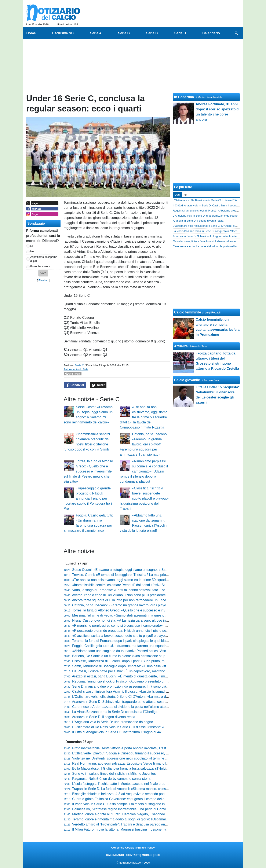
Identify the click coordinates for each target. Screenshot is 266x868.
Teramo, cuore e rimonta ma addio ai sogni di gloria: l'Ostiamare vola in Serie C (132, 819)
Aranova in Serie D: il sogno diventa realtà (104, 717)
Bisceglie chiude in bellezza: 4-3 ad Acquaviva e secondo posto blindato (126, 794)
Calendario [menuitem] (211, 33)
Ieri (186, 195)
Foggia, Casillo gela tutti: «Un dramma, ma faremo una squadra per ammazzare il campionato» (143, 646)
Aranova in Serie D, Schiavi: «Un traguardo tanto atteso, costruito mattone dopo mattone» (139, 702)
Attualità (181, 346)
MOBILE (147, 855)
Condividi (75, 385)
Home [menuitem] (31, 33)
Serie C (79, 365)
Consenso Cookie (123, 848)
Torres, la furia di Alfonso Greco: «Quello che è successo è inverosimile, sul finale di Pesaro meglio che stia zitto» (88, 471)
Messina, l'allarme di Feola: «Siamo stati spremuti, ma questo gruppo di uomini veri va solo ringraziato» (150, 615)
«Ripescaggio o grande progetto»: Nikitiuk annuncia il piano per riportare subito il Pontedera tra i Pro (88, 498)
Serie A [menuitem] (96, 33)
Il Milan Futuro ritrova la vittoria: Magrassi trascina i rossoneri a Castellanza (129, 829)
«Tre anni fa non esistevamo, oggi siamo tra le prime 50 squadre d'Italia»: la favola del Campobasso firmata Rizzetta (144, 417)
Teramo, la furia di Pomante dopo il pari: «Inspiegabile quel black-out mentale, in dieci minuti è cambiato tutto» (155, 641)
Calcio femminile (188, 312)
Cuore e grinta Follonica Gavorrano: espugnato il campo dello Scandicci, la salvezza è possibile (144, 799)
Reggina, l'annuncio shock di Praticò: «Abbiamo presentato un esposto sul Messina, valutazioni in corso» (151, 681)
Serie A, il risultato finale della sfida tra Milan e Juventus (114, 774)
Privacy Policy (145, 848)
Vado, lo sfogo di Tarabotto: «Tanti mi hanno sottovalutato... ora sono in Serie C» (132, 590)
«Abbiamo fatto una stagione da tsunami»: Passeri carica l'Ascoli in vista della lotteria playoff (141, 651)
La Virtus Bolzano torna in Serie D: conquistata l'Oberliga (115, 712)
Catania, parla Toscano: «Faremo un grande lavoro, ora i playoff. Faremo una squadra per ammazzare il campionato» (144, 444)
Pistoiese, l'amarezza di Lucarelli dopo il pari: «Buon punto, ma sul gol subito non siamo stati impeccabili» (151, 661)
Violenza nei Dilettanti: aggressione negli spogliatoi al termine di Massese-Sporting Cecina (140, 758)
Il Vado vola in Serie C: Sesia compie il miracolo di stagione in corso (123, 804)
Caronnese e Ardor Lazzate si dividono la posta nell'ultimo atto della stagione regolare (136, 707)
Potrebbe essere (40, 266)
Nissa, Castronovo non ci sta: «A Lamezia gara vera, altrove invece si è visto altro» (134, 620)
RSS (157, 855)
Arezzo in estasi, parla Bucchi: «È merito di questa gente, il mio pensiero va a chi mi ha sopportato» (147, 676)
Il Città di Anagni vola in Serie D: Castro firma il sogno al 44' (117, 732)
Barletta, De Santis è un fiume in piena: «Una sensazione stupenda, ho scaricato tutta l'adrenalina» (146, 656)
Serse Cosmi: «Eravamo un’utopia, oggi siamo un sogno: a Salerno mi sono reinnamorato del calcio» (148, 570)
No (32, 251)
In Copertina (184, 97)
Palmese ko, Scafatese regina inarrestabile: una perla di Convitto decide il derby (132, 809)
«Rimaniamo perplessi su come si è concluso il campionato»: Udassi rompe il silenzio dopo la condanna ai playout (144, 471)
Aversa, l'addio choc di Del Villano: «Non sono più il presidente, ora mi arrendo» (132, 595)
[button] (43, 273)
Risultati (43, 280)
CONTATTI (133, 855)
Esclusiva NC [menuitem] (63, 33)
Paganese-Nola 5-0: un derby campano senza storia (111, 779)
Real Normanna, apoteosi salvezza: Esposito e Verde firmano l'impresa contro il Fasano (138, 763)
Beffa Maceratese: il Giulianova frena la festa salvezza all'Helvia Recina (126, 768)
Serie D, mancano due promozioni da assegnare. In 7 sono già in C (123, 686)
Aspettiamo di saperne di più (44, 259)
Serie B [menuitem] (124, 33)
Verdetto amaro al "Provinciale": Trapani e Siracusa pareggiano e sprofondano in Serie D (139, 824)
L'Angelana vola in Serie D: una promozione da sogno (113, 722)
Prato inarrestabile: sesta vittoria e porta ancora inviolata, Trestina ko (124, 748)
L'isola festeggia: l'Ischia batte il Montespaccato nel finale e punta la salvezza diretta (135, 784)
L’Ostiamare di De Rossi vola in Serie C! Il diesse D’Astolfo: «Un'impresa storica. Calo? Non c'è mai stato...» (153, 727)
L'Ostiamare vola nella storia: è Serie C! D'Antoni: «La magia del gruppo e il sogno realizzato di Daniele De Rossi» (158, 697)
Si (31, 246)
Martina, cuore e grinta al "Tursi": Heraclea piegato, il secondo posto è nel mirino (132, 814)
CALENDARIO (115, 855)
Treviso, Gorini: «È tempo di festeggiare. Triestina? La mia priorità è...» (125, 575)
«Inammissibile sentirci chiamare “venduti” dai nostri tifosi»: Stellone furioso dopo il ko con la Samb (146, 585)
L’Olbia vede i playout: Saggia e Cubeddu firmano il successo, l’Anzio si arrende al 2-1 (137, 753)
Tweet (98, 385)
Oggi (177, 195)
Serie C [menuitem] (152, 33)
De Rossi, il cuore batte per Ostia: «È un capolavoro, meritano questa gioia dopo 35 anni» (139, 671)
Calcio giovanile (187, 380)
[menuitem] (236, 33)
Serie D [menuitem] (180, 33)
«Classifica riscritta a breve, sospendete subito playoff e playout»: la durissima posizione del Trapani (145, 498)
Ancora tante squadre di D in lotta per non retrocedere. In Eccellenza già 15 (129, 600)
